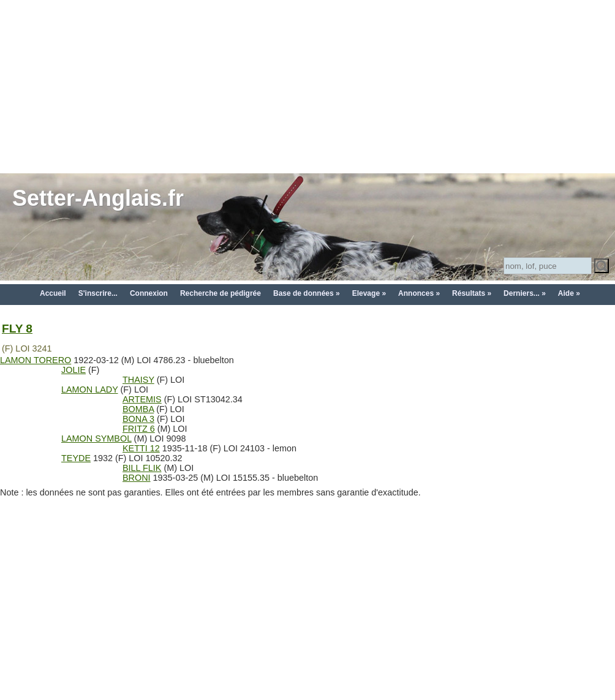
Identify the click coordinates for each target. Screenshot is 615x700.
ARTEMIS (142, 399)
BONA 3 (138, 419)
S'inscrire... (98, 293)
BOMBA (138, 409)
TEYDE (76, 458)
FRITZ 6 (139, 429)
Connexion (149, 293)
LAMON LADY (90, 390)
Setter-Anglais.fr (98, 198)
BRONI (137, 478)
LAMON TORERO (36, 360)
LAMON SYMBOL (96, 438)
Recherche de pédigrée (221, 293)
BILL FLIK (142, 468)
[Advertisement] (307, 86)
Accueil (53, 293)
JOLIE (74, 370)
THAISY (138, 380)
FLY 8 (17, 329)
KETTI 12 (141, 448)
